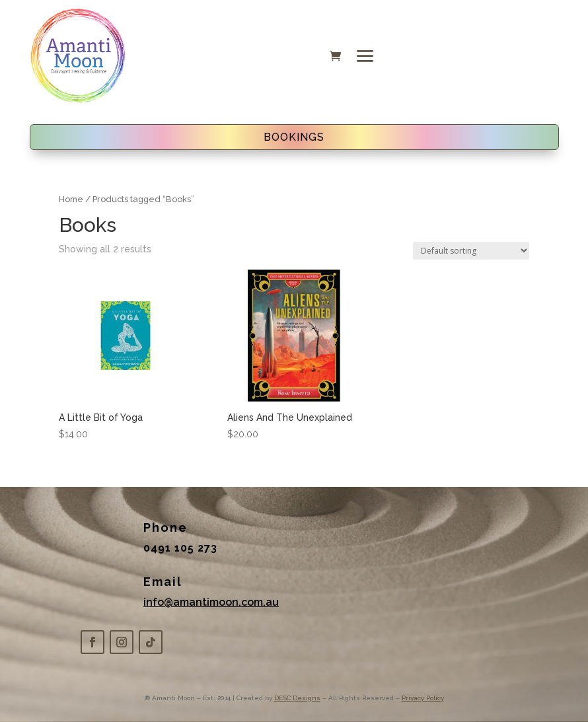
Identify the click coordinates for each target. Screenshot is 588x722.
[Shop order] (471, 251)
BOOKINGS (294, 137)
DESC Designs (297, 698)
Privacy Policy (423, 698)
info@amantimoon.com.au (211, 602)
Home (71, 199)
